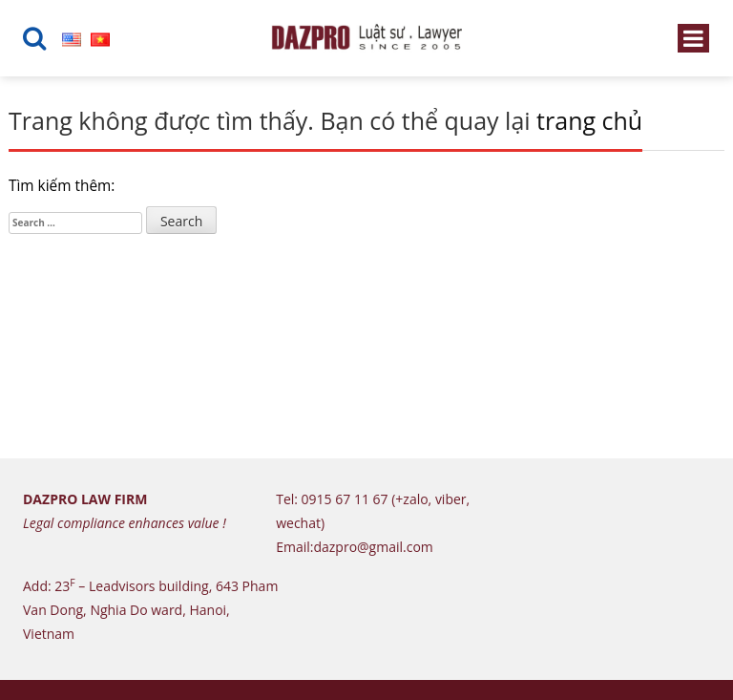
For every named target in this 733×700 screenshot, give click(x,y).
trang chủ (589, 120)
